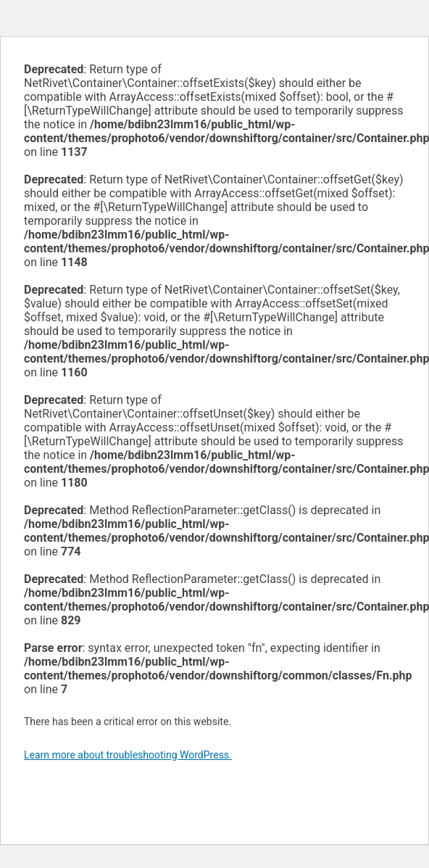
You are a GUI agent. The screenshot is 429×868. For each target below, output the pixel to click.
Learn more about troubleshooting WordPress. (128, 755)
